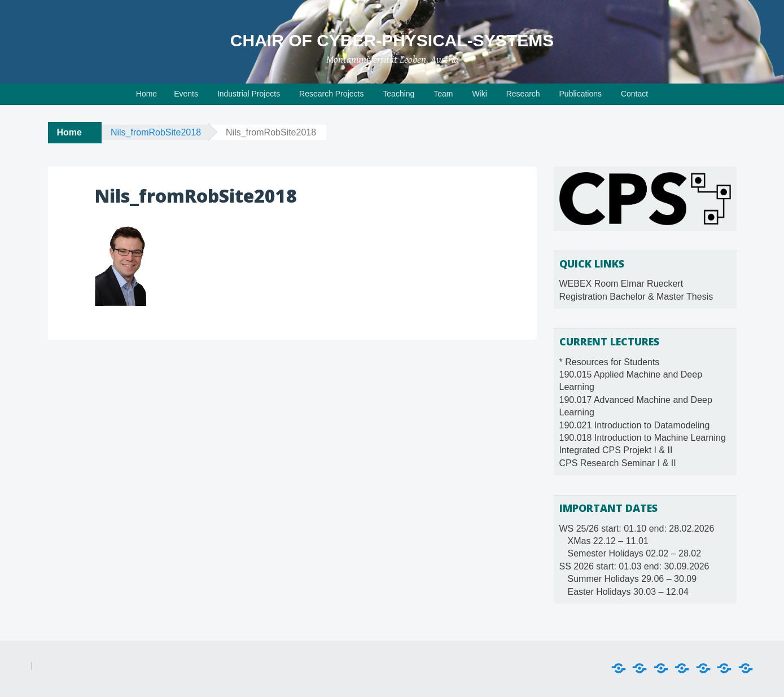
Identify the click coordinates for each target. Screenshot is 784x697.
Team (443, 94)
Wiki (479, 94)
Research (523, 94)
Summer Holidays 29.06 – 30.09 (632, 579)
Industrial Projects (249, 94)
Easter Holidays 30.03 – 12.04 (628, 592)
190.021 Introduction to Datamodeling (635, 425)
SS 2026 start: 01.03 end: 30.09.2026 (634, 566)
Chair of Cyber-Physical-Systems (392, 40)
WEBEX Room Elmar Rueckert (621, 284)
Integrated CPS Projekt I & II (616, 450)
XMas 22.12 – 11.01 (608, 541)
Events (186, 94)
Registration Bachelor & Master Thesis (636, 297)
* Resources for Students (610, 362)
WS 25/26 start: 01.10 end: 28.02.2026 (637, 529)
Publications (581, 94)
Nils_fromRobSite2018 (156, 132)
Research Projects (331, 94)
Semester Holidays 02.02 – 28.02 (635, 553)
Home (146, 94)
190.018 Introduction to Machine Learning (643, 438)
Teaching (398, 94)
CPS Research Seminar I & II (618, 463)
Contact (634, 94)
